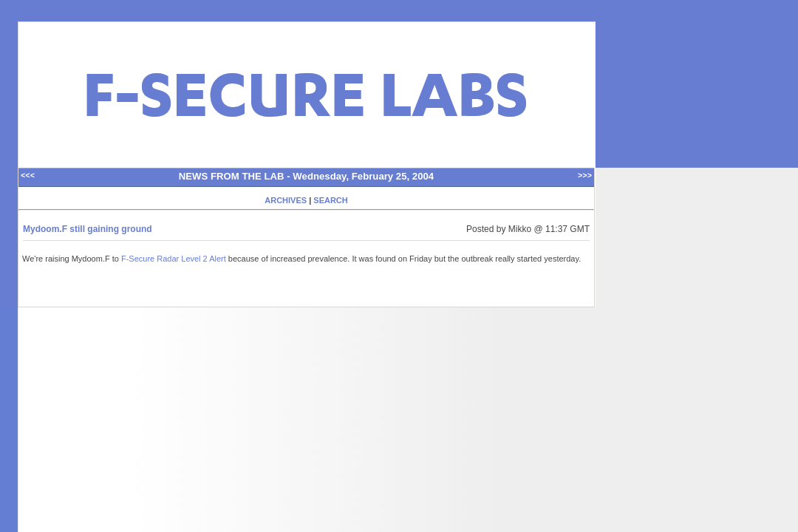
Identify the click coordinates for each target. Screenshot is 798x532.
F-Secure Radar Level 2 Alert (174, 259)
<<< (28, 176)
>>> (585, 176)
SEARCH (330, 200)
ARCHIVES (286, 200)
